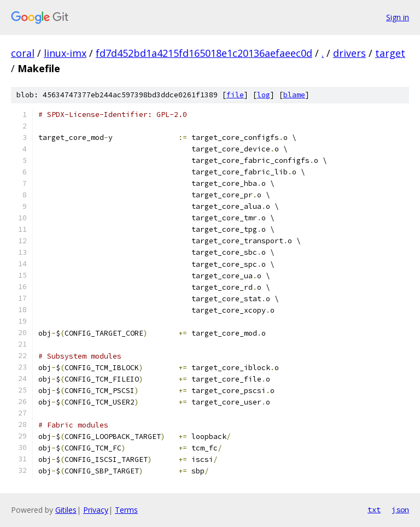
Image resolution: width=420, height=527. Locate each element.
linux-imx (65, 53)
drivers (349, 53)
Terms (126, 510)
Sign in (398, 17)
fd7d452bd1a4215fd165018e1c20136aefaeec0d (204, 53)
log (264, 95)
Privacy (96, 510)
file (235, 95)
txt (374, 510)
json (400, 510)
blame (294, 95)
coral (23, 53)
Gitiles (66, 510)
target (390, 53)
